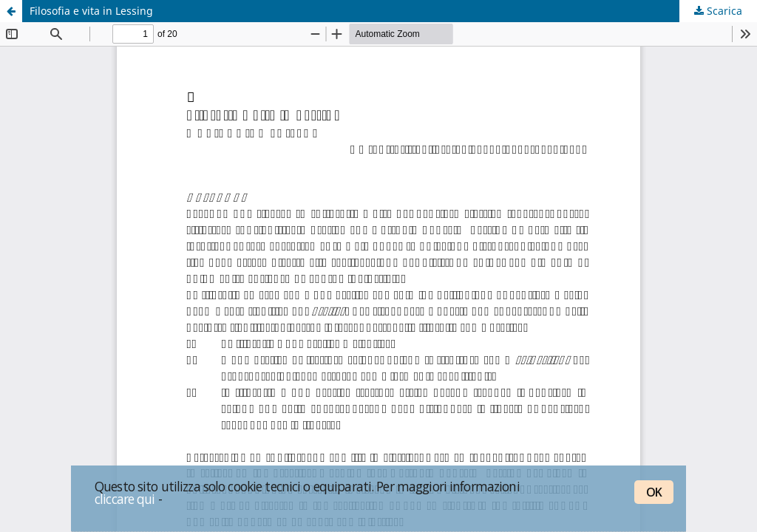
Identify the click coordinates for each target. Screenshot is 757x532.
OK (654, 492)
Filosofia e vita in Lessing (91, 11)
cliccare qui (125, 499)
